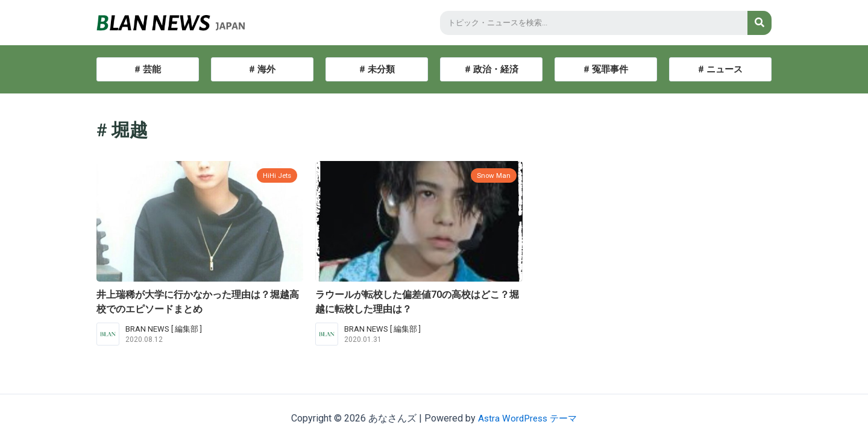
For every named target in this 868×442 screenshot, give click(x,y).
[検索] (759, 23)
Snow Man (492, 175)
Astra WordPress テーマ (528, 418)
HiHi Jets (275, 175)
